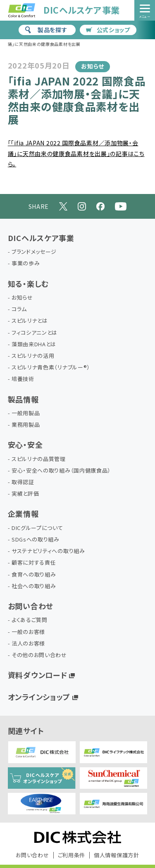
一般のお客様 (28, 632)
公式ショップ (108, 30)
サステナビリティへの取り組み (48, 551)
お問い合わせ (31, 606)
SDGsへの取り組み (36, 540)
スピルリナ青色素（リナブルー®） (51, 368)
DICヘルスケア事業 (41, 238)
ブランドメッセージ (34, 252)
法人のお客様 (28, 644)
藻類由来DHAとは (34, 344)
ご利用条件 (72, 855)
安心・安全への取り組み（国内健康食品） (61, 471)
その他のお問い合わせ (39, 655)
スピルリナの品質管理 (39, 459)
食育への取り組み (34, 575)
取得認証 (23, 482)
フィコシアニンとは (35, 333)
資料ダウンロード (38, 675)
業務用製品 (26, 425)
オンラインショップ (39, 697)
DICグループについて (37, 528)
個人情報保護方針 (117, 855)
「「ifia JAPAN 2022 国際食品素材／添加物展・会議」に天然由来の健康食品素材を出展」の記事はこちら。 (76, 153)
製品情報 (23, 399)
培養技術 (23, 379)
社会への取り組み (34, 586)
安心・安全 (25, 445)
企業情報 (23, 513)
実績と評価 (25, 494)
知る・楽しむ (28, 284)
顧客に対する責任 (34, 563)
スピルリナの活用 (33, 356)
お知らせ (22, 298)
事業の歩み (26, 264)
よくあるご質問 (30, 620)
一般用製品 (26, 413)
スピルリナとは (30, 321)
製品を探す (46, 30)
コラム (19, 309)
